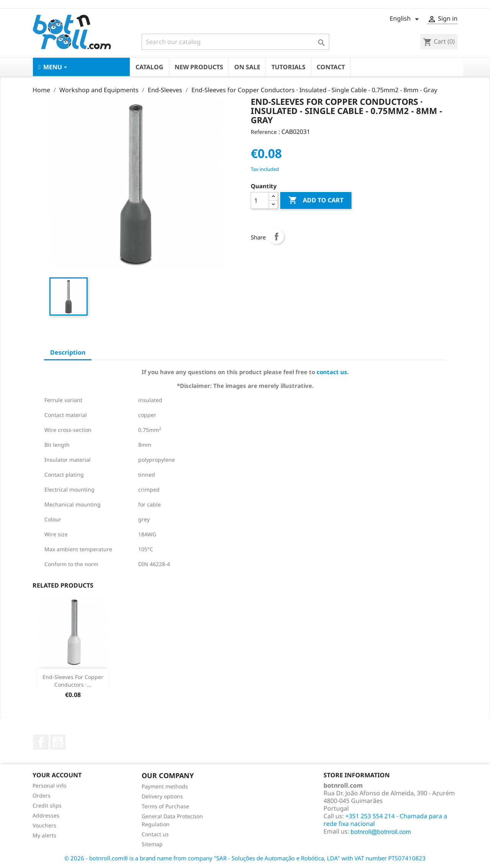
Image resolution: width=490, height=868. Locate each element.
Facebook (41, 742)
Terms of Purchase (165, 806)
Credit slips (47, 805)
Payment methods (165, 786)
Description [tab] (68, 352)
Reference (264, 132)
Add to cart (316, 200)
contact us (332, 372)
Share (276, 236)
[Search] (235, 42)
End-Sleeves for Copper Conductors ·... (73, 681)
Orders (42, 796)
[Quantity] (260, 200)
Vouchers (44, 825)
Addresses (46, 815)
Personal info (49, 786)
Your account (57, 775)
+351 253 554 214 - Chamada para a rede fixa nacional (385, 820)
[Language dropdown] (406, 19)
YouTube (58, 742)
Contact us (155, 834)
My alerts (44, 835)
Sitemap (152, 844)
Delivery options (162, 796)
